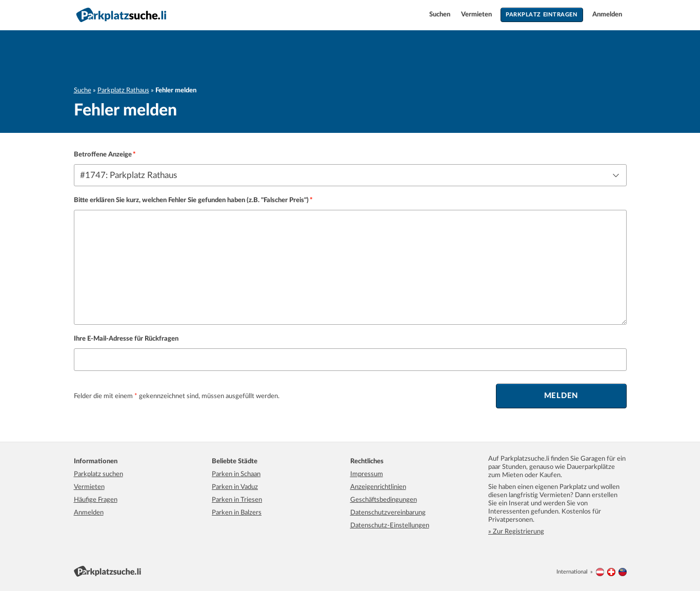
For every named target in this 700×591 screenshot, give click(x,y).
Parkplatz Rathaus (123, 91)
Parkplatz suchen (98, 474)
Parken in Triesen (237, 500)
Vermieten (477, 15)
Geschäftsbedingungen (384, 500)
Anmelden (607, 15)
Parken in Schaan (236, 474)
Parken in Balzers (237, 513)
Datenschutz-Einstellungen (390, 526)
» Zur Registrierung (516, 532)
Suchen (441, 15)
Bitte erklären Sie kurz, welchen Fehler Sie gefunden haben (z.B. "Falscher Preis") (191, 200)
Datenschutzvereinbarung (388, 513)
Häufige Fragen (96, 500)
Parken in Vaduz (235, 487)
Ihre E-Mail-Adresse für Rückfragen (126, 339)
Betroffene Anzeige (103, 155)
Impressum (367, 474)
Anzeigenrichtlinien (378, 487)
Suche (83, 91)
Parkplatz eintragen (542, 15)
